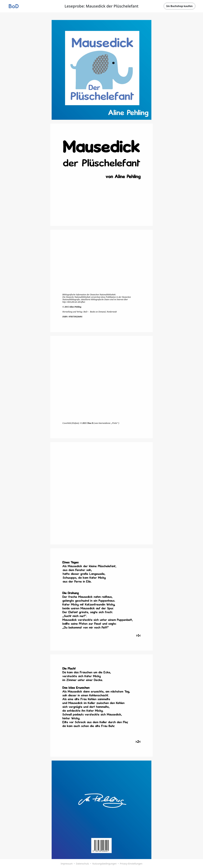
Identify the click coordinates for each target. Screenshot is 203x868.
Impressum (67, 864)
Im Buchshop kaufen (180, 6)
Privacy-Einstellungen (131, 864)
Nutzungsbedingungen (104, 864)
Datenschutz (82, 864)
